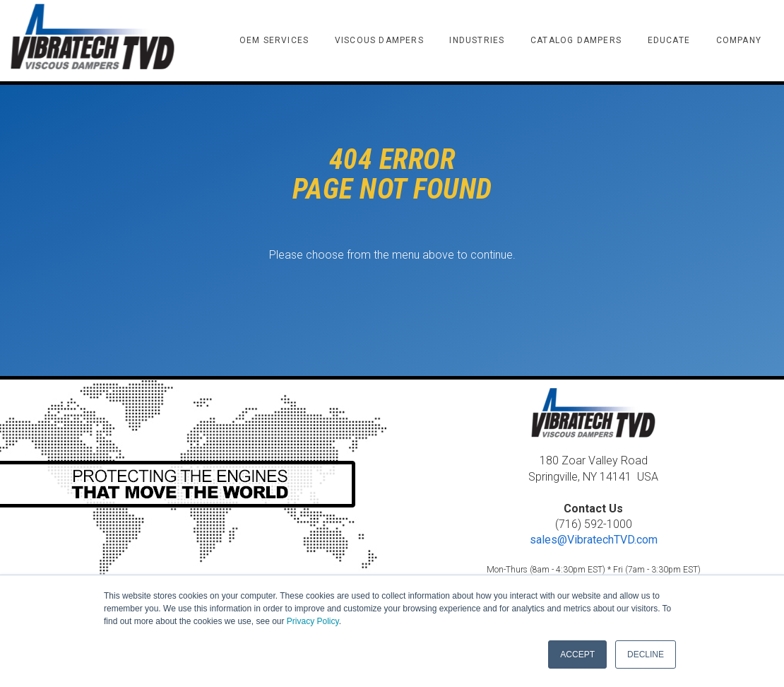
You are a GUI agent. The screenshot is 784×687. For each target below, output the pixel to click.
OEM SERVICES (274, 40)
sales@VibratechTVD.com (594, 540)
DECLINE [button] (646, 654)
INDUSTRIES (477, 40)
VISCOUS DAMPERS (379, 40)
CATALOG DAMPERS (576, 40)
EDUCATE (669, 40)
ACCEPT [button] (577, 654)
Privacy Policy (313, 621)
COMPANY (739, 40)
